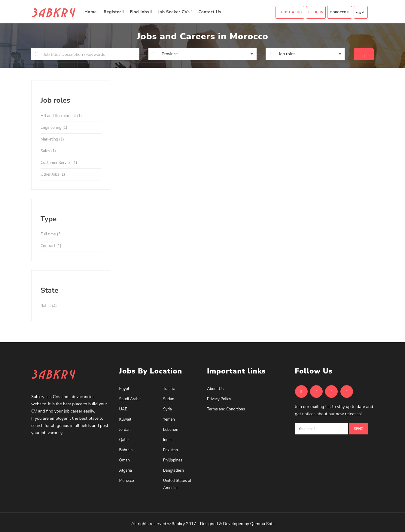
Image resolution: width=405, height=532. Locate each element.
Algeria (126, 470)
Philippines (173, 460)
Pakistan (171, 450)
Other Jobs (53, 174)
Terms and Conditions (226, 409)
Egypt (124, 389)
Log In (316, 12)
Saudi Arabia (131, 399)
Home (91, 12)
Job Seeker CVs (175, 12)
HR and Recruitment (61, 116)
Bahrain (126, 450)
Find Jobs (141, 12)
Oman (125, 460)
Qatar (124, 440)
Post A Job (290, 12)
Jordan (125, 430)
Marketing (52, 139)
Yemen (169, 419)
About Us (215, 389)
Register (114, 12)
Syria (167, 409)
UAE (123, 409)
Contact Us (210, 12)
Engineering (54, 128)
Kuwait (125, 419)
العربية (361, 12)
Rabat (49, 306)
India (167, 440)
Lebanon (171, 430)
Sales (48, 151)
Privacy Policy (219, 399)
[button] (202, 54)
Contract (51, 246)
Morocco (339, 12)
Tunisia (169, 389)
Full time (51, 234)
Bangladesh (174, 470)
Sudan (169, 399)
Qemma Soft (262, 524)
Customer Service (59, 163)
